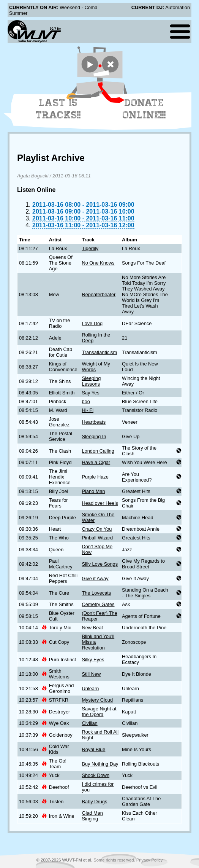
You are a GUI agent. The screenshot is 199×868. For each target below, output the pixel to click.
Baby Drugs (94, 802)
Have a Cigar (96, 462)
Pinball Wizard (97, 538)
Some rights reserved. (114, 860)
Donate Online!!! (144, 109)
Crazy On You (97, 529)
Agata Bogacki (33, 176)
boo (86, 401)
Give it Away (95, 578)
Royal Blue (93, 749)
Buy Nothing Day (100, 764)
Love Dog (92, 323)
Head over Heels (100, 503)
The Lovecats (96, 593)
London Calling (98, 451)
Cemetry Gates (98, 604)
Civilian (89, 723)
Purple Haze (95, 477)
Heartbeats (94, 422)
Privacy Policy (150, 860)
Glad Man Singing (92, 816)
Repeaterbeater (99, 294)
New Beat (92, 628)
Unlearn (90, 688)
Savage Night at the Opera (99, 712)
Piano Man (93, 491)
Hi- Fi (88, 410)
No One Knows (98, 263)
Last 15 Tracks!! (58, 109)
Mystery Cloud (97, 700)
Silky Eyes (93, 660)
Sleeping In (94, 436)
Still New (91, 674)
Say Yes (90, 393)
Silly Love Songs (100, 564)
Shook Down (96, 775)
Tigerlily (90, 248)
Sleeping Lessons (91, 381)
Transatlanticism (99, 352)
